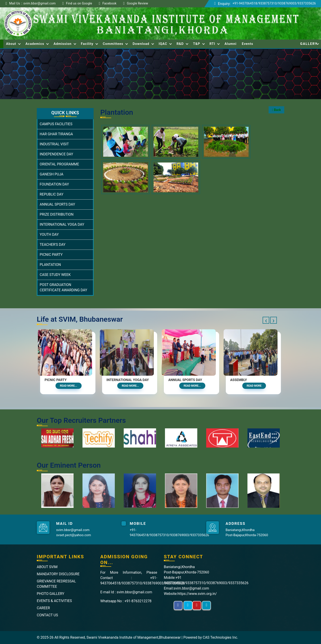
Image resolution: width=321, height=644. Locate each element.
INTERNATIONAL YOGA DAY (62, 224)
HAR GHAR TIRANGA (56, 134)
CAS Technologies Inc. (220, 637)
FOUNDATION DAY (54, 184)
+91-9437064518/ (246, 3)
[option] (57, 438)
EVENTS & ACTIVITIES (54, 601)
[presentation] (266, 320)
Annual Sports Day (185, 380)
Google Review (138, 3)
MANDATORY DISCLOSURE (58, 574)
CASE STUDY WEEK (55, 275)
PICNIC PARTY (51, 255)
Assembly (239, 380)
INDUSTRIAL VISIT (54, 144)
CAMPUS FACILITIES (56, 124)
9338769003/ (288, 3)
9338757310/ (268, 3)
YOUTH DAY (49, 234)
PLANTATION (50, 265)
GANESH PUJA (51, 174)
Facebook (109, 3)
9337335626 (307, 3)
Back (276, 110)
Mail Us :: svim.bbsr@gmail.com (32, 3)
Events (248, 44)
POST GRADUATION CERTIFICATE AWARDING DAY (63, 287)
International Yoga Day (128, 380)
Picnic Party (56, 380)
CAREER (43, 608)
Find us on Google (79, 3)
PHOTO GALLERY (50, 594)
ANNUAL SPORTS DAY (57, 204)
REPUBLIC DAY (51, 194)
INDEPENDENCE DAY (56, 154)
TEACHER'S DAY (53, 245)
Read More (254, 386)
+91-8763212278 (138, 601)
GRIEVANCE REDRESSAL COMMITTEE (56, 584)
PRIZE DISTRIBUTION (57, 214)
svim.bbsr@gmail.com (73, 530)
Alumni (230, 44)
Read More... (69, 386)
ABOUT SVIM (47, 567)
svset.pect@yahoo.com (74, 535)
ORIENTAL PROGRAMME (59, 164)
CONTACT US (47, 615)
